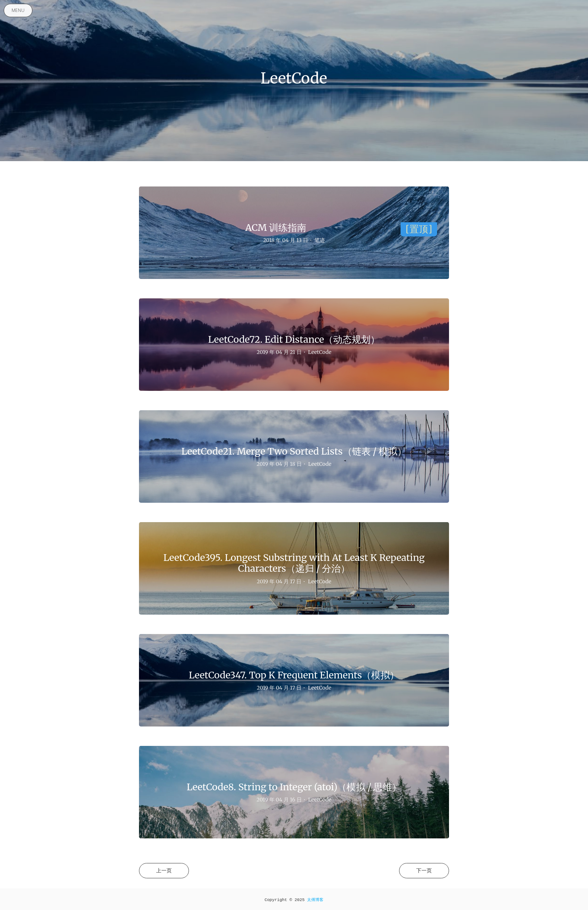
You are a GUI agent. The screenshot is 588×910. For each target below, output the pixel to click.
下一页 (424, 870)
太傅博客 (315, 900)
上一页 (164, 870)
